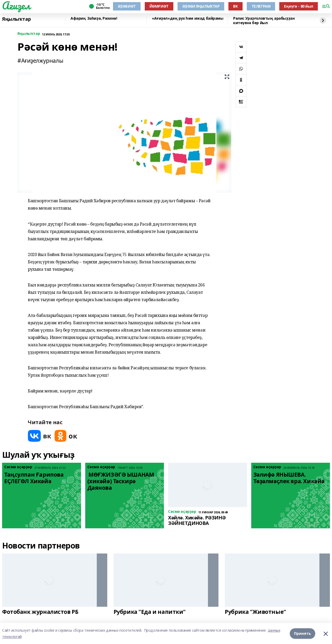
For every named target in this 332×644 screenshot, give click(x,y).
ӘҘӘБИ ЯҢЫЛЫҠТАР (201, 6)
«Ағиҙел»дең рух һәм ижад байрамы (188, 18)
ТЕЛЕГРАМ (261, 6)
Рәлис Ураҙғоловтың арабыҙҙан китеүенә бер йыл (264, 21)
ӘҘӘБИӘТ (127, 6)
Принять (302, 633)
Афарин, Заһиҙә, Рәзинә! (94, 18)
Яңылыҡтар (16, 19)
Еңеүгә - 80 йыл (299, 6)
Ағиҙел (16, 6)
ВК (235, 6)
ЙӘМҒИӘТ (159, 6)
